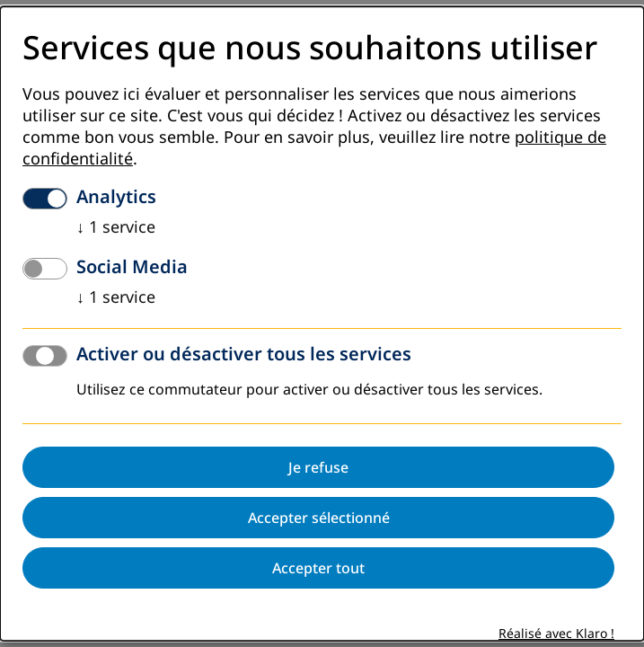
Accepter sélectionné (319, 518)
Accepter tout (318, 569)
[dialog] (322, 323)
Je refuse (318, 468)
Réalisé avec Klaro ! (556, 635)
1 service (116, 228)
